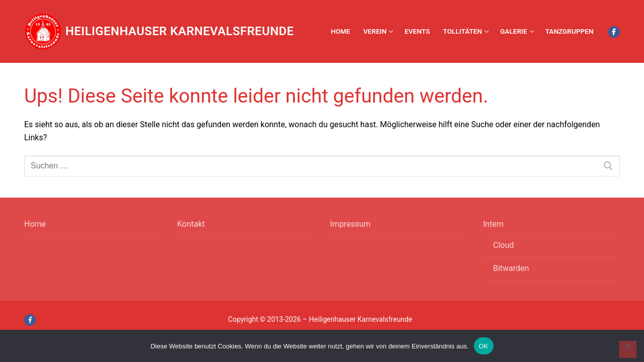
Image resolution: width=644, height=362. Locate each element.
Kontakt (191, 224)
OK (484, 346)
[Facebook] (614, 32)
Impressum (350, 224)
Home (35, 224)
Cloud (503, 245)
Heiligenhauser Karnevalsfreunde (180, 31)
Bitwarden (511, 268)
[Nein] (628, 349)
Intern (494, 224)
